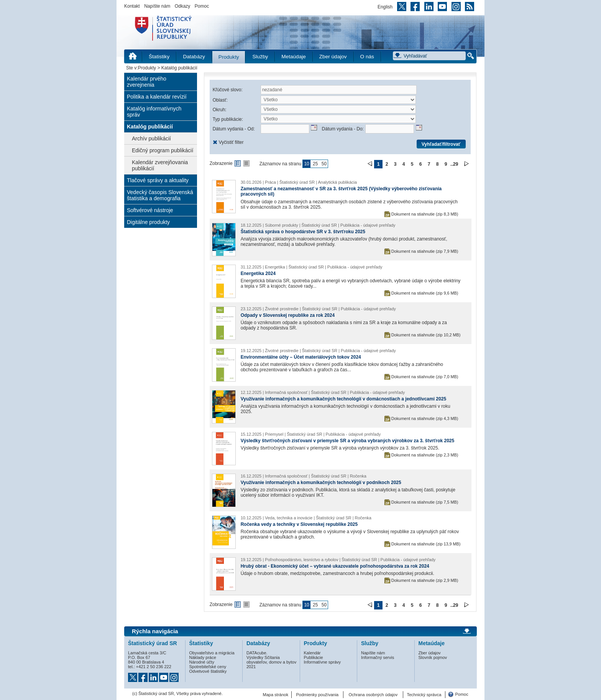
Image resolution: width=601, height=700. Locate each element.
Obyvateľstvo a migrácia (212, 653)
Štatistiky (159, 57)
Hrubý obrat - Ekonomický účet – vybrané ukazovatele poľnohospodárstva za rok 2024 (335, 566)
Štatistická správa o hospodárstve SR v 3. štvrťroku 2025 (303, 232)
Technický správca (424, 695)
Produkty (229, 57)
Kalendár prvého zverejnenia (147, 82)
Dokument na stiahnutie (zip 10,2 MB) (426, 335)
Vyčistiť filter (231, 142)
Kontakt (132, 6)
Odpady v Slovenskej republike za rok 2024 (288, 315)
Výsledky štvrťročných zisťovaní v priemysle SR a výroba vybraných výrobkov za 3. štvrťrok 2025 (348, 441)
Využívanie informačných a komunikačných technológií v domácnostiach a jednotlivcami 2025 (343, 399)
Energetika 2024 (258, 273)
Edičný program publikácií (163, 150)
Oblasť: (220, 100)
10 (306, 164)
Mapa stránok (276, 695)
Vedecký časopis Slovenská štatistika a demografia (160, 195)
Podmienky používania (318, 695)
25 (315, 164)
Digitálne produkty (148, 222)
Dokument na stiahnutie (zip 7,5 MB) (425, 502)
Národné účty (202, 662)
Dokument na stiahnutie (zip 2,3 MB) (425, 455)
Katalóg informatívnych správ (154, 112)
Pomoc (202, 6)
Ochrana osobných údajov (373, 695)
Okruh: (220, 110)
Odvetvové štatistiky (208, 671)
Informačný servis (378, 657)
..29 (454, 164)
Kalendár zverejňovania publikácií (160, 165)
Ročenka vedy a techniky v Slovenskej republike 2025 (299, 524)
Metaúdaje (293, 57)
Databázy (194, 57)
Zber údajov (333, 57)
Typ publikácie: (228, 119)
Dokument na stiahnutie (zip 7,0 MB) (425, 377)
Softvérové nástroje (150, 210)
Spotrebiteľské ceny (208, 667)
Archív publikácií (151, 138)
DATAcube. (257, 653)
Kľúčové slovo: (228, 90)
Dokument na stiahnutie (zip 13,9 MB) (426, 544)
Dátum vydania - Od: (234, 129)
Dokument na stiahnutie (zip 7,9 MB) (425, 251)
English (385, 7)
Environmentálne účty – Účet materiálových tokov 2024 (301, 357)
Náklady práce (203, 657)
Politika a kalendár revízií (157, 97)
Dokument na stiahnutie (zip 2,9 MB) (425, 580)
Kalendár (312, 653)
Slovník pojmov (433, 657)
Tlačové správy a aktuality (158, 180)
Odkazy (183, 6)
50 (324, 164)
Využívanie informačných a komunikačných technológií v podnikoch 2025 (321, 483)
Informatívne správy (323, 662)
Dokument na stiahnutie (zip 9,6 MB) (425, 293)
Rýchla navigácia (155, 631)
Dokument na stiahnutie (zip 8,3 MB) (425, 214)
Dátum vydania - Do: (343, 129)
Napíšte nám (157, 6)
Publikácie (314, 657)
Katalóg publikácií (150, 127)
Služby (260, 57)
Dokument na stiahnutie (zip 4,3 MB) (425, 418)
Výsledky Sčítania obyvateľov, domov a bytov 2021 (271, 662)
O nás (367, 57)
